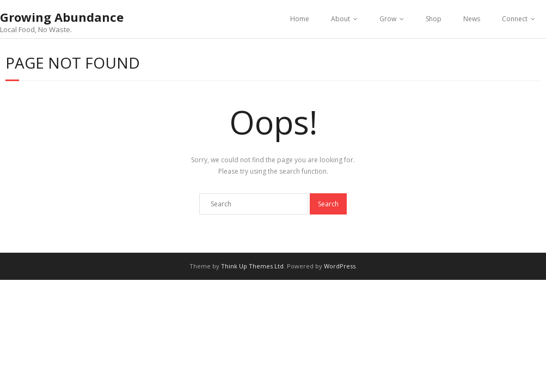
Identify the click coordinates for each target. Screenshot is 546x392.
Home (300, 19)
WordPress (340, 266)
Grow (388, 19)
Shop (434, 19)
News (472, 19)
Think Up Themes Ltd (252, 266)
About (341, 19)
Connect (515, 19)
